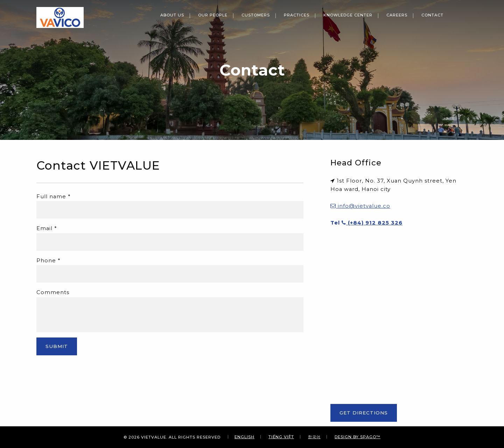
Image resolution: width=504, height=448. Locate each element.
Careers (397, 15)
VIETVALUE (154, 437)
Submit (57, 346)
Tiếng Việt (281, 437)
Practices (297, 15)
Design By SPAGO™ (358, 437)
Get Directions (364, 413)
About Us (172, 15)
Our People (213, 15)
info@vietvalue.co (360, 206)
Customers (256, 15)
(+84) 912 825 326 (372, 223)
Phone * (48, 261)
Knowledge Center (348, 15)
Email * (47, 228)
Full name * (53, 197)
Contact (432, 15)
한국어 (314, 437)
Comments (53, 292)
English (244, 437)
